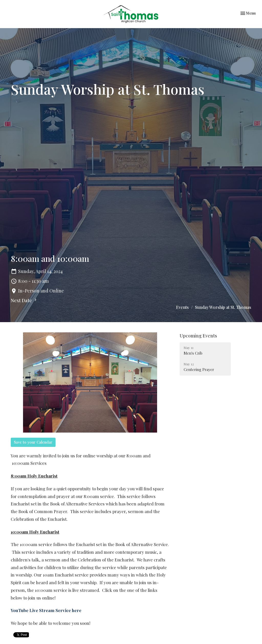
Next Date (24, 300)
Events (182, 307)
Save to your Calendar (33, 442)
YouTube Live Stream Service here (46, 610)
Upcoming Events (198, 336)
